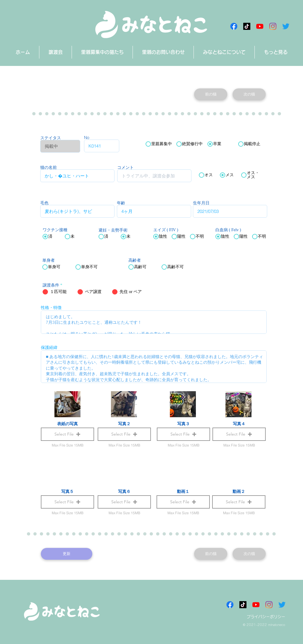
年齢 (121, 203)
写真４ (239, 424)
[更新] (67, 554)
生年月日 (201, 203)
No (87, 137)
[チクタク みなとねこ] (247, 26)
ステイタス (51, 138)
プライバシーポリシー (266, 617)
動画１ (183, 491)
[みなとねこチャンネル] (260, 26)
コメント (125, 167)
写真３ (183, 424)
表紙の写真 (67, 424)
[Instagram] (273, 26)
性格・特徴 (51, 308)
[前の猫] (211, 94)
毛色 (44, 203)
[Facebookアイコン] (234, 26)
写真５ (67, 491)
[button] (183, 502)
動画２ (239, 491)
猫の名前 (49, 167)
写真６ (124, 491)
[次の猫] (249, 94)
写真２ (124, 424)
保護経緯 (49, 347)
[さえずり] (286, 26)
